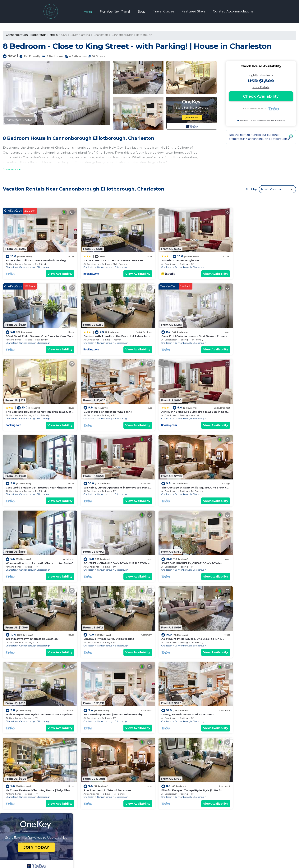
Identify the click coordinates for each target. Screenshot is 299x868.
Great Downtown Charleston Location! (255, 479)
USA (64, 35)
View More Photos (20, 120)
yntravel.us (95, 843)
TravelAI (207, 843)
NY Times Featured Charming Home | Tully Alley (112, 626)
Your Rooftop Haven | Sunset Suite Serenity (258, 552)
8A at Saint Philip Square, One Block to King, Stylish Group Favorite (200, 769)
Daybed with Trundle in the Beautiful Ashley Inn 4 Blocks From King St (202, 794)
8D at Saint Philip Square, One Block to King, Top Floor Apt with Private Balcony (208, 787)
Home (88, 11)
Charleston (101, 35)
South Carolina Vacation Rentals (30, 775)
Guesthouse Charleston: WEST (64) (252, 332)
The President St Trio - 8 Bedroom (178, 626)
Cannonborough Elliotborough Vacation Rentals (40, 769)
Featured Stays (194, 11)
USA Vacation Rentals (23, 781)
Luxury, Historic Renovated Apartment (32, 626)
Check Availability (261, 96)
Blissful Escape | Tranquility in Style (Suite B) (258, 626)
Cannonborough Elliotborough (132, 35)
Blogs (142, 11)
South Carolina (80, 35)
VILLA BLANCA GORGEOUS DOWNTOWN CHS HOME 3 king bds (200, 775)
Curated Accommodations (233, 11)
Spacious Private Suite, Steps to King (31, 552)
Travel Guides (164, 11)
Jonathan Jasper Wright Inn (173, 258)
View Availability (56, 272)
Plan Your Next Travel (115, 11)
